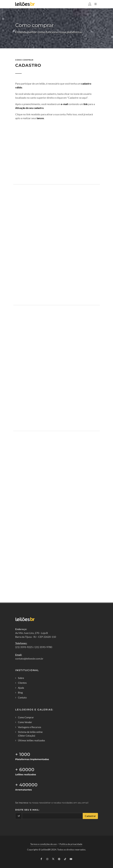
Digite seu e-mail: (27, 810)
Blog (20, 693)
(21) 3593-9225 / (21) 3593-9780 (34, 647)
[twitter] (53, 859)
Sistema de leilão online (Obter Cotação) (30, 734)
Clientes (22, 683)
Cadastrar (90, 816)
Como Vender (25, 722)
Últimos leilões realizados (31, 740)
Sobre (21, 678)
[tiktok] (65, 859)
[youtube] (71, 859)
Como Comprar (26, 717)
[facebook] (41, 859)
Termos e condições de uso (44, 844)
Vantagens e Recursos (30, 727)
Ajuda (21, 688)
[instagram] (47, 859)
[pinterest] (59, 859)
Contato (22, 697)
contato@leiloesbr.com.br (29, 658)
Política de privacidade (71, 844)
